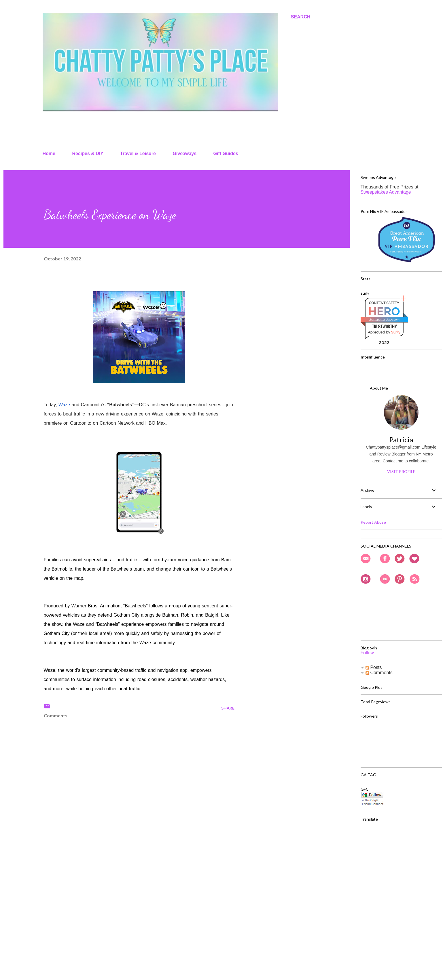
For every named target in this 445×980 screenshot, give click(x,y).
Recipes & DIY (88, 154)
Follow (367, 653)
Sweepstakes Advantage (386, 192)
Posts (374, 667)
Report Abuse (373, 522)
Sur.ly (396, 332)
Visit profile (401, 471)
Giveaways (184, 154)
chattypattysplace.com (384, 320)
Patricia (401, 440)
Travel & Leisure (138, 154)
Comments (379, 673)
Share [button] (228, 708)
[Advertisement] (130, 908)
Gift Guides (226, 154)
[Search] (301, 17)
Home (49, 154)
